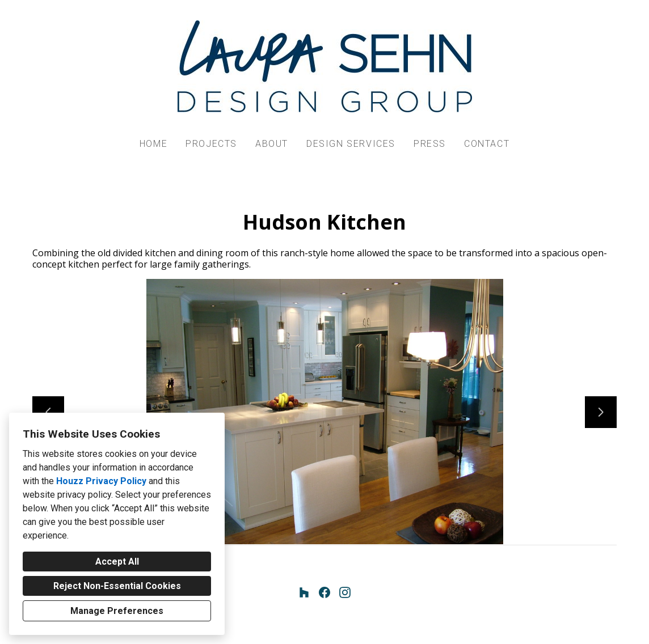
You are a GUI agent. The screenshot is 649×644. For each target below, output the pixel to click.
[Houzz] (304, 592)
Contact (487, 144)
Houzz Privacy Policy (101, 481)
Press (430, 144)
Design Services (351, 144)
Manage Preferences (117, 611)
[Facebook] (324, 592)
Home (153, 144)
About (272, 144)
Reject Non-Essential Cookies (117, 586)
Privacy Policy (296, 626)
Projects (211, 144)
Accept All (117, 562)
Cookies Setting (351, 626)
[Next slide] (601, 412)
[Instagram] (345, 592)
